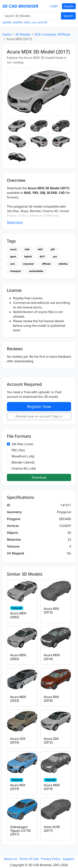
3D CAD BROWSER (20, 6)
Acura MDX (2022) (18, 699)
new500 (17, 22)
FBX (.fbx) (18, 450)
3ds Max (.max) (22, 444)
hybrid (28, 257)
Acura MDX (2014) (52, 657)
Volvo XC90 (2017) (52, 829)
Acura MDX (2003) (18, 657)
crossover (28, 264)
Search (68, 16)
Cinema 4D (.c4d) (24, 468)
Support (68, 859)
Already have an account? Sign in (39, 416)
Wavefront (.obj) (23, 456)
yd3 (53, 249)
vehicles (63, 264)
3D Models (23, 34)
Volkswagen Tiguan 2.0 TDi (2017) (20, 831)
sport (13, 257)
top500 (7, 22)
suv (55, 257)
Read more (15, 222)
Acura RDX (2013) (51, 610)
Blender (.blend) (23, 462)
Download (39, 477)
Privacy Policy (51, 859)
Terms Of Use (29, 859)
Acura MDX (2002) (18, 615)
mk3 (40, 249)
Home (7, 34)
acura (13, 249)
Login (54, 6)
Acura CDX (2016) (18, 741)
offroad (46, 264)
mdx (27, 249)
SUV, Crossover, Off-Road (52, 34)
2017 (42, 257)
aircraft (43, 22)
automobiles (36, 271)
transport (16, 271)
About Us (10, 859)
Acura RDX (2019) (18, 787)
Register (69, 6)
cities (27, 22)
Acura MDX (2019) (52, 787)
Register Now (39, 406)
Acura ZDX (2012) (51, 741)
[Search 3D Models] (32, 16)
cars (34, 22)
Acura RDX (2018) (51, 699)
